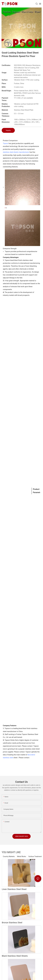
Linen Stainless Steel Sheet (14, 889)
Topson (6, 143)
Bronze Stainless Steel (12, 923)
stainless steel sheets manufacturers (16, 152)
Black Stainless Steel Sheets (15, 956)
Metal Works (22, 856)
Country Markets (9, 856)
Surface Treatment (35, 856)
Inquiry (8, 130)
